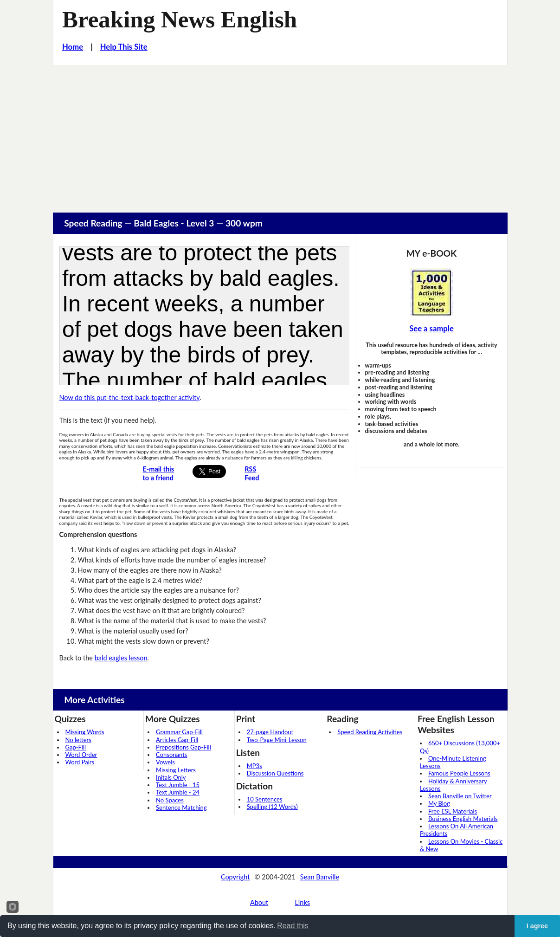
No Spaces (170, 800)
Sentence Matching (181, 808)
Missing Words (85, 732)
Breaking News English (180, 19)
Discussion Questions (275, 773)
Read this (293, 926)
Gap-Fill (76, 747)
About (259, 902)
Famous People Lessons (459, 773)
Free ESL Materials (453, 811)
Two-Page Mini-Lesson (277, 740)
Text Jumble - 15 (178, 785)
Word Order (81, 755)
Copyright (235, 877)
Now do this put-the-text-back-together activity (130, 397)
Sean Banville (320, 877)
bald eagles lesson (121, 658)
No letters (78, 740)
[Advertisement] (280, 135)
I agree (537, 926)
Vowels (165, 762)
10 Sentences (265, 799)
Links (302, 902)
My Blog (439, 803)
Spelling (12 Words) (272, 807)
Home (73, 47)
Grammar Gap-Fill (179, 732)
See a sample (431, 329)
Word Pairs (80, 762)
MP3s (254, 766)
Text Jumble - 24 (178, 792)
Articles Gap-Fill (177, 740)
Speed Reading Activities (370, 732)
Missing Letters (176, 770)
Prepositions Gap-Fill (183, 747)
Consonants (171, 755)
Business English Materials (463, 819)
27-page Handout (270, 732)
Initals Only (171, 777)
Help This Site (124, 47)
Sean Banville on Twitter (460, 796)
